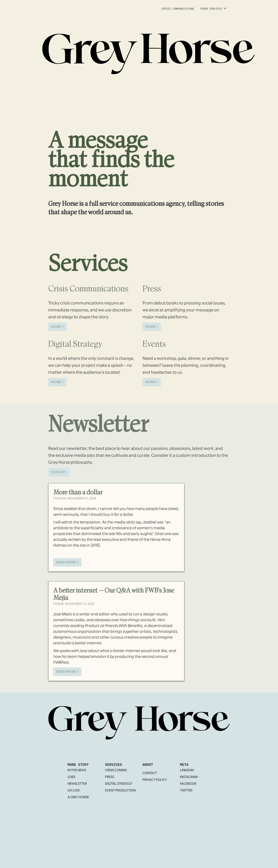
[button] (213, 10)
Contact (150, 773)
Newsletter (77, 784)
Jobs (71, 777)
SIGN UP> (59, 472)
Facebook (188, 784)
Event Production (120, 791)
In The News (77, 770)
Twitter (186, 791)
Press (110, 777)
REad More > (67, 562)
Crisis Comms (116, 770)
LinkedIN (187, 770)
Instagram (189, 777)
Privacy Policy (155, 780)
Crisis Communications (178, 9)
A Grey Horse (78, 797)
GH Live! (74, 791)
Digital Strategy (119, 784)
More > (57, 327)
